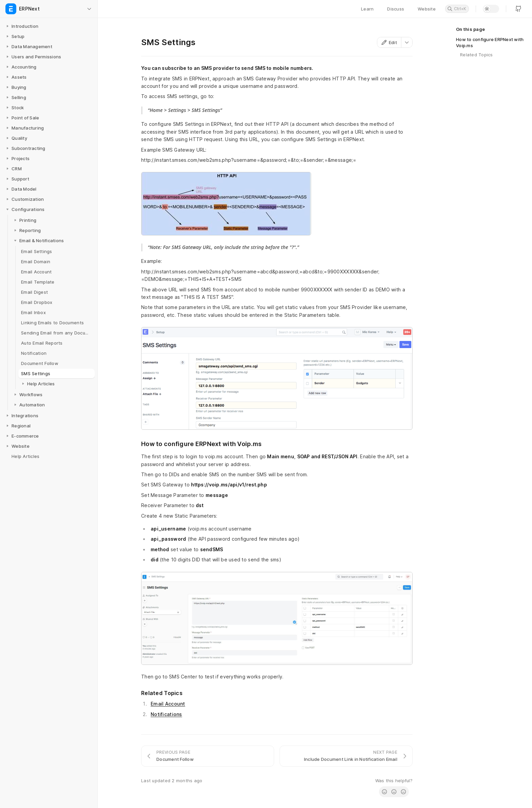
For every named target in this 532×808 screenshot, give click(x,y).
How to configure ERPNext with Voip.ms (490, 42)
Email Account (168, 704)
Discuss (396, 9)
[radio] (384, 792)
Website (427, 9)
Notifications (166, 714)
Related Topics (477, 55)
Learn (367, 9)
